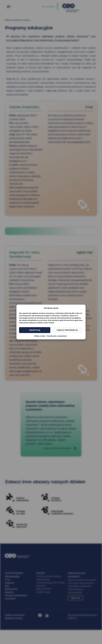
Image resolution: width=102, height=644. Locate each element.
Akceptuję (35, 330)
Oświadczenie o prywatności (57, 336)
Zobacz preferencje (67, 330)
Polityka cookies (40, 336)
